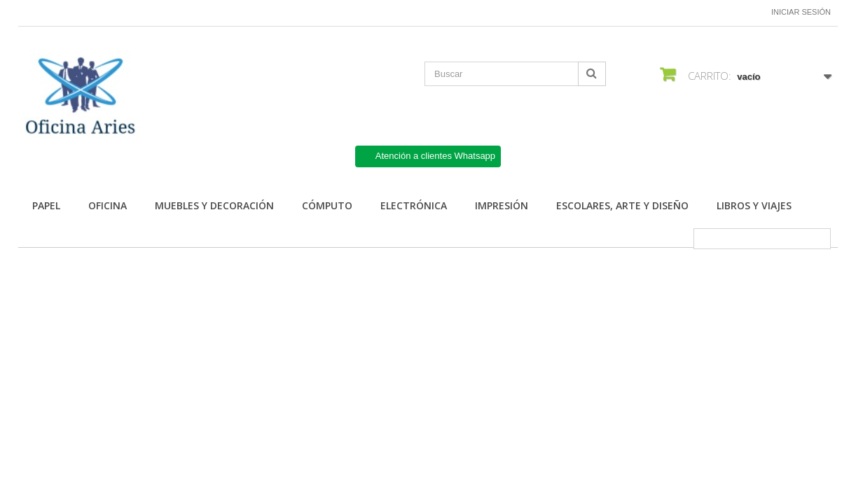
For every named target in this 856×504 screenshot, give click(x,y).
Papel (46, 205)
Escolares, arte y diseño (622, 205)
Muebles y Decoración (214, 205)
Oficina (108, 205)
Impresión (502, 205)
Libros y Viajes (754, 205)
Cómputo (327, 205)
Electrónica (414, 205)
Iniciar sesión (801, 12)
